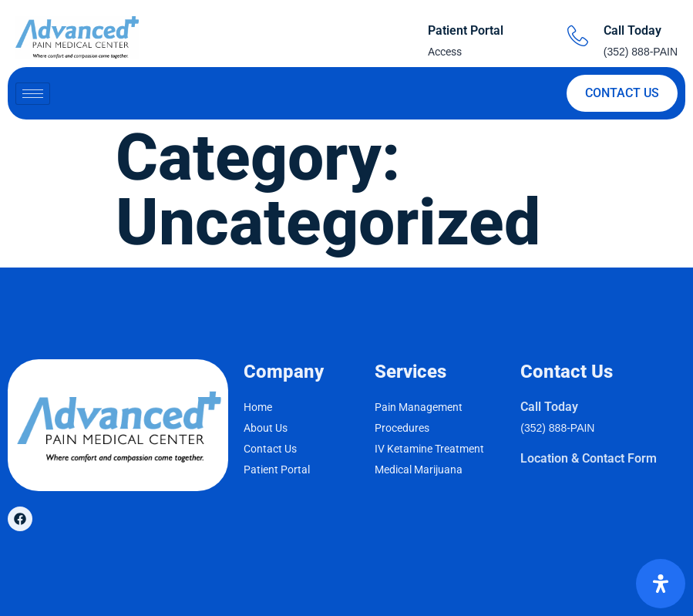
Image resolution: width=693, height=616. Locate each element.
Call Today (632, 30)
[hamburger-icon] (33, 94)
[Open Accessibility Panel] (661, 584)
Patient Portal (466, 30)
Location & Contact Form (589, 458)
